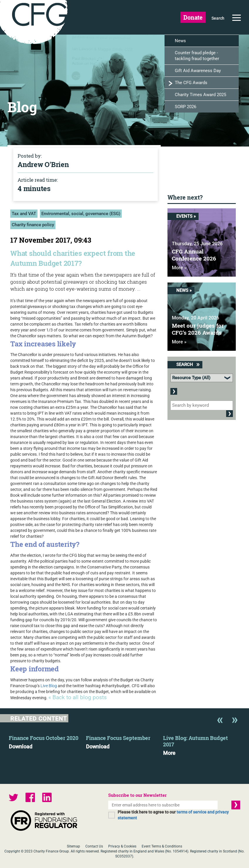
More (169, 753)
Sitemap (73, 846)
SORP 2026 (186, 107)
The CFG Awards (191, 83)
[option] (47, 741)
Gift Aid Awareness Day (198, 71)
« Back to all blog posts (78, 697)
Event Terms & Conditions (162, 846)
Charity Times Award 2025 (200, 95)
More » (179, 268)
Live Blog (49, 686)
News (180, 41)
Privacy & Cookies (122, 846)
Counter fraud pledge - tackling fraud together (197, 56)
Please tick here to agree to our (173, 815)
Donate (193, 17)
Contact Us (94, 846)
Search (218, 18)
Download (21, 747)
